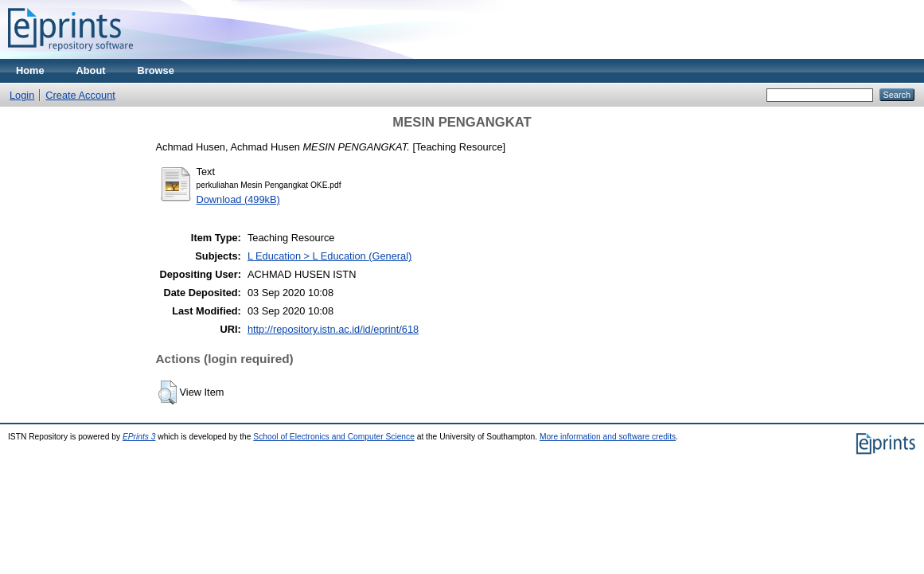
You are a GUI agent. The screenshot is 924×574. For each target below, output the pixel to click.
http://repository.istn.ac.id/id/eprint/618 (333, 329)
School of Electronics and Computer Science (334, 437)
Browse (156, 70)
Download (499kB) (238, 199)
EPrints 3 (139, 437)
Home (30, 70)
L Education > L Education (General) (329, 256)
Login (22, 95)
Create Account (80, 95)
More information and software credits (608, 437)
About (91, 70)
